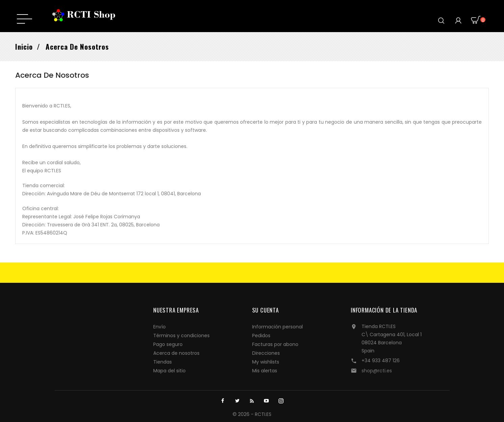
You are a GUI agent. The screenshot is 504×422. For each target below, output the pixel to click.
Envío (160, 327)
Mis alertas (265, 371)
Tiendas (163, 362)
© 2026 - (244, 414)
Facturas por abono (275, 344)
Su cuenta (266, 310)
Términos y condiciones (181, 336)
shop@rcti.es (377, 371)
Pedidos (261, 336)
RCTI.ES (263, 414)
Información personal (277, 327)
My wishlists (266, 362)
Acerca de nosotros (176, 353)
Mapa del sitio (169, 371)
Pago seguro (168, 344)
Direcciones (266, 353)
